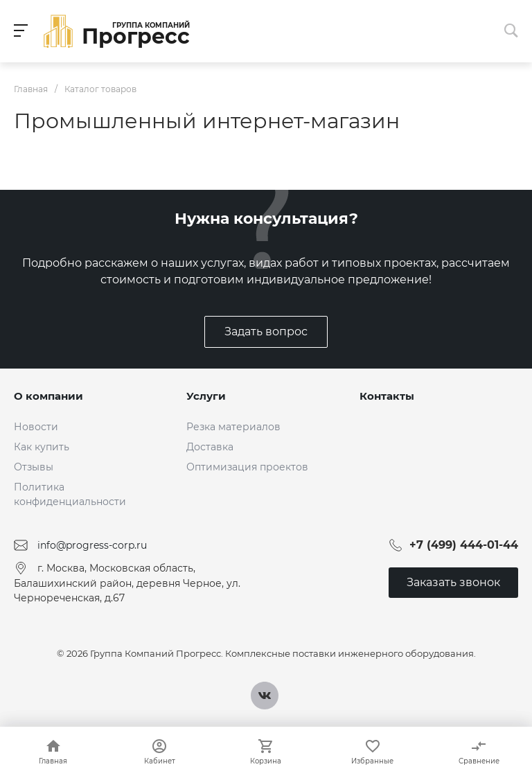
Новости (36, 427)
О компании (48, 396)
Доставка (210, 447)
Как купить (42, 447)
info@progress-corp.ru (92, 545)
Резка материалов (233, 427)
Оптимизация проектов (247, 467)
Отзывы (34, 467)
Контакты (387, 396)
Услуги (206, 396)
